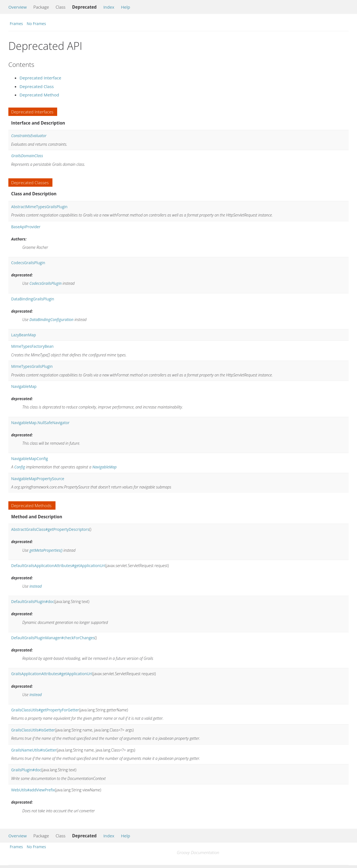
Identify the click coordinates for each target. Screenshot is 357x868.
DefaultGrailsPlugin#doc (33, 601)
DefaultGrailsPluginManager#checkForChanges (53, 638)
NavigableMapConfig (30, 459)
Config (20, 467)
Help (126, 7)
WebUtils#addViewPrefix (33, 790)
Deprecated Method (39, 95)
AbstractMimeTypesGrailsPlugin (39, 207)
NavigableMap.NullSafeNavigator (40, 423)
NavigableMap (24, 386)
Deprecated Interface (40, 78)
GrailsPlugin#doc (26, 770)
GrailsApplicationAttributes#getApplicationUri (52, 674)
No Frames (36, 24)
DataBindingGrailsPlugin (33, 299)
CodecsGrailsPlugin (28, 263)
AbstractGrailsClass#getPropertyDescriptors (50, 529)
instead (36, 586)
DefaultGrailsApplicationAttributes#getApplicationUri (58, 566)
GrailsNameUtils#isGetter (34, 750)
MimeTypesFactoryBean (32, 346)
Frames (16, 24)
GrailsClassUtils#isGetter (33, 730)
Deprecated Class (37, 86)
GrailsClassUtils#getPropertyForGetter (45, 710)
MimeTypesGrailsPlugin (32, 366)
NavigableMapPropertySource (38, 479)
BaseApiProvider (26, 227)
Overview (18, 7)
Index (109, 7)
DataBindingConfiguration (52, 319)
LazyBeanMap (24, 335)
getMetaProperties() (46, 550)
